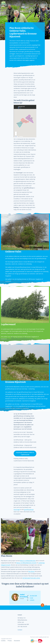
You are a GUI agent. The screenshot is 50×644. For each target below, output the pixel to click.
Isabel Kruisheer (23, 596)
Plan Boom (31, 571)
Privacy (10, 641)
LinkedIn (31, 600)
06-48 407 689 (32, 596)
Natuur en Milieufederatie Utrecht (26, 563)
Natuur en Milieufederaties (28, 561)
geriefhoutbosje (29, 510)
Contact (20, 630)
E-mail (30, 598)
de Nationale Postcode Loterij (31, 578)
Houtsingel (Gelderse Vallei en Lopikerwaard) (25, 454)
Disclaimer (17, 641)
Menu (46, 4)
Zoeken (41, 4)
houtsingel (17, 510)
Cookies (3, 641)
